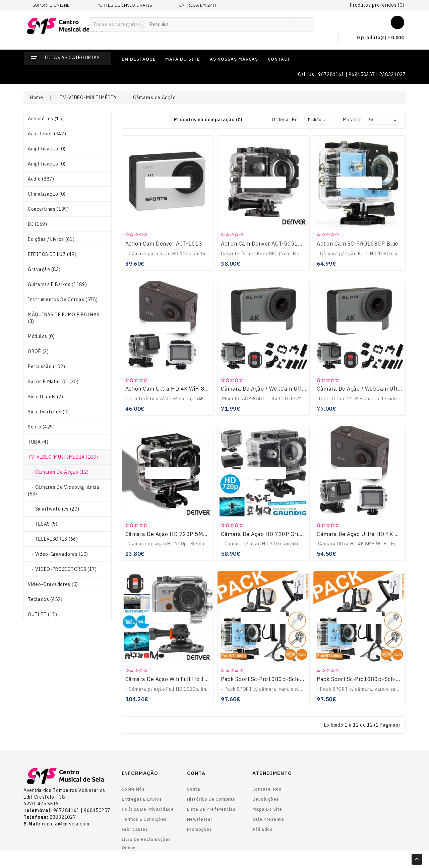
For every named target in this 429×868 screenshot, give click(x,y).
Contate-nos (267, 789)
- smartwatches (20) (53, 509)
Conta (194, 789)
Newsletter (200, 819)
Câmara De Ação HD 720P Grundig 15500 (275, 534)
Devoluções (266, 799)
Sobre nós (133, 789)
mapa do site (183, 59)
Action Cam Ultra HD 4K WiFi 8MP (169, 389)
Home (37, 97)
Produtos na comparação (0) (208, 120)
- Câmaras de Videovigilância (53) (64, 490)
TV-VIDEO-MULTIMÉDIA (88, 97)
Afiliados (263, 829)
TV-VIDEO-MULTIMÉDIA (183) (63, 457)
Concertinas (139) (48, 209)
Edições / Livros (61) (51, 239)
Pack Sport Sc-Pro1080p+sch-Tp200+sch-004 (282, 679)
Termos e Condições (144, 819)
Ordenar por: (286, 120)
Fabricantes (135, 829)
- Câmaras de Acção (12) (58, 472)
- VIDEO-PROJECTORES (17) (62, 569)
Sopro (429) (41, 427)
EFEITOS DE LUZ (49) (52, 254)
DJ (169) (38, 224)
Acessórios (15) (46, 119)
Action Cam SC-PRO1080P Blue (358, 244)
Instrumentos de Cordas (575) (63, 299)
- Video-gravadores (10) (58, 554)
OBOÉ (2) (38, 351)
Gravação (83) (44, 269)
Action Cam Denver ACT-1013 (164, 244)
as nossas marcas (234, 59)
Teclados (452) (45, 599)
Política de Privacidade (148, 809)
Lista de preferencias (211, 809)
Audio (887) (41, 179)
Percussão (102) (47, 366)
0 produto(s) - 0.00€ (375, 38)
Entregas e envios (142, 799)
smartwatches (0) (48, 412)
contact (279, 59)
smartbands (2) (46, 397)
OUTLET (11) (43, 614)
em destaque (139, 59)
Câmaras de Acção (155, 97)
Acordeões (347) (47, 134)
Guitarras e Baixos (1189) (57, 284)
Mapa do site (267, 809)
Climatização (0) (47, 194)
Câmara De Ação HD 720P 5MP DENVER (178, 534)
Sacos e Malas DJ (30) (53, 382)
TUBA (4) (38, 442)
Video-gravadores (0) (53, 584)
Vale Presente (268, 819)
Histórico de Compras (211, 799)
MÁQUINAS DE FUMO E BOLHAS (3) (64, 318)
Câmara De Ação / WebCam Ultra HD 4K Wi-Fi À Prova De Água (302, 389)
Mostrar (352, 120)
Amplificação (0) (47, 149)
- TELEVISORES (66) (53, 539)
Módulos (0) (41, 336)
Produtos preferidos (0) (377, 5)
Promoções (200, 829)
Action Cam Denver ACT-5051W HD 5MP (273, 244)
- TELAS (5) (43, 524)
